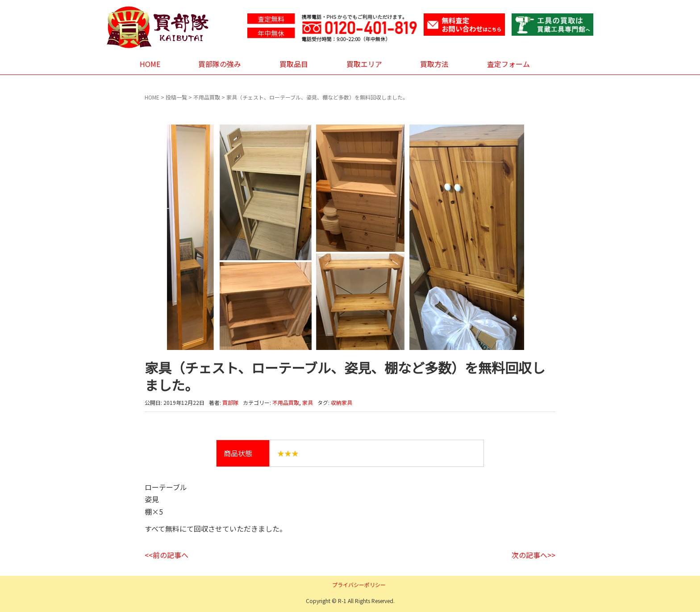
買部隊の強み (220, 64)
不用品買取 (207, 97)
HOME (150, 64)
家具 (308, 402)
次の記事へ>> (533, 555)
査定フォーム (508, 64)
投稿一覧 (176, 97)
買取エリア (364, 64)
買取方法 (434, 64)
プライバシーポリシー (359, 585)
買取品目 (294, 64)
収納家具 (342, 402)
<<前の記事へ (167, 555)
